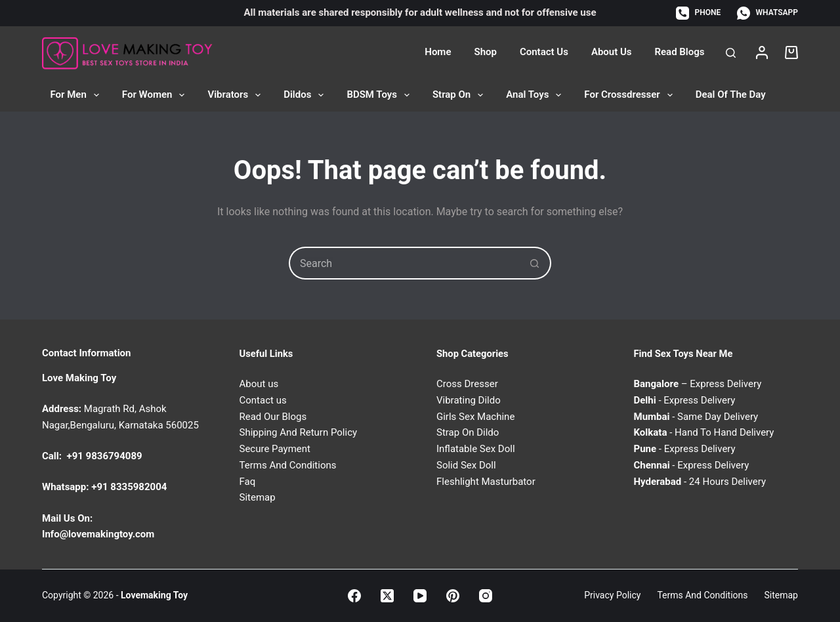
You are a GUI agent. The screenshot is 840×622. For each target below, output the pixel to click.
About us (259, 384)
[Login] (762, 52)
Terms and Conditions (702, 595)
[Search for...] (404, 263)
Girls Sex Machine (475, 417)
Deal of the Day (731, 94)
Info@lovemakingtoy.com (98, 534)
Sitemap (258, 497)
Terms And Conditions (288, 465)
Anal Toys (536, 95)
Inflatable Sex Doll (476, 449)
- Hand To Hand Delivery (704, 432)
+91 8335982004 (129, 487)
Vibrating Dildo (469, 400)
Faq (248, 482)
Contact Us (544, 52)
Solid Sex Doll (466, 465)
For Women (156, 95)
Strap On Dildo (468, 432)
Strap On (460, 95)
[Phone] (698, 13)
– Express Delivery (698, 384)
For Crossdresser (631, 95)
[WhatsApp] (767, 13)
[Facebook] (354, 596)
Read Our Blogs (273, 417)
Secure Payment (275, 449)
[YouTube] (420, 596)
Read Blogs (680, 52)
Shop (485, 52)
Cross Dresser (467, 384)
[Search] (731, 53)
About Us (612, 52)
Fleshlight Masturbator (486, 482)
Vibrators (237, 95)
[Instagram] (486, 596)
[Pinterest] (453, 596)
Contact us (263, 400)
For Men (77, 95)
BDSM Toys (381, 95)
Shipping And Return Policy (299, 432)
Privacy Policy (612, 595)
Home (438, 52)
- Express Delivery (685, 400)
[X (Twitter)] (387, 596)
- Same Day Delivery (696, 417)
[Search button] (535, 263)
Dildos (306, 95)
